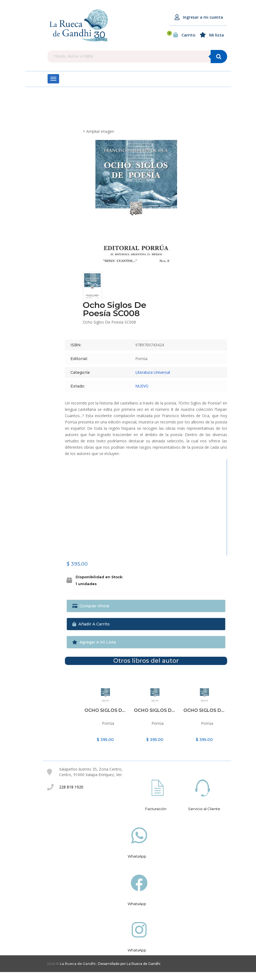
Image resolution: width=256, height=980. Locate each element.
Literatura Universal (153, 380)
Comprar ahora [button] (91, 614)
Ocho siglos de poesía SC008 (105, 718)
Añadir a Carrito (91, 632)
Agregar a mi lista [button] (94, 650)
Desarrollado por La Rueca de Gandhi (129, 972)
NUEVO (142, 394)
